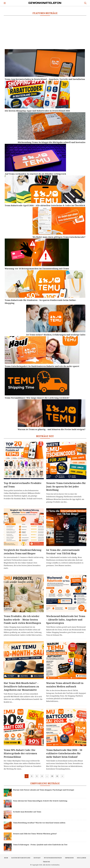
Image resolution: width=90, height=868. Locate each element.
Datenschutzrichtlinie (21, 858)
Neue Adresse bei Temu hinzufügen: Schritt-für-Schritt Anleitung (40, 801)
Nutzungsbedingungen (53, 858)
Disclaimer (81, 858)
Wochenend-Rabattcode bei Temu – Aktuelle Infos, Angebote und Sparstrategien (66, 620)
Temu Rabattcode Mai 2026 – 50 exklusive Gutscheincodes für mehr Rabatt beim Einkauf (64, 753)
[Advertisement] (45, 32)
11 (57, 776)
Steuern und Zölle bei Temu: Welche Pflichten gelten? (35, 834)
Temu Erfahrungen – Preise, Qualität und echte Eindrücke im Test (40, 845)
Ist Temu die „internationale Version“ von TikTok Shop (63, 552)
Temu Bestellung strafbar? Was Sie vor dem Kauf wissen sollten (39, 823)
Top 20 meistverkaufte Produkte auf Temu (23, 485)
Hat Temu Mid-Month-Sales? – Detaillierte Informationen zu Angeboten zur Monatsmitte (21, 686)
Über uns (46, 862)
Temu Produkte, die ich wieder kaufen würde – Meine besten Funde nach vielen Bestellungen (22, 620)
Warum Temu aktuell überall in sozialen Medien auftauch (65, 685)
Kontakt (37, 858)
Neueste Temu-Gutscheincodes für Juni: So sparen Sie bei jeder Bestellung (66, 486)
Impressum (69, 858)
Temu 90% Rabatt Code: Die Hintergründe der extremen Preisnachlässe (20, 753)
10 (52, 776)
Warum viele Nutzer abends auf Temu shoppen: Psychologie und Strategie (44, 790)
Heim (6, 858)
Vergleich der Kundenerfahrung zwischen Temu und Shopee (23, 552)
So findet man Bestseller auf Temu (27, 812)
